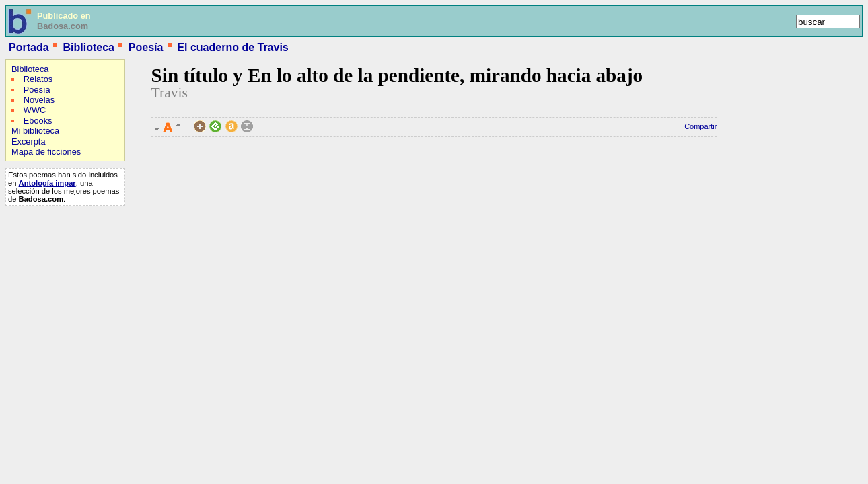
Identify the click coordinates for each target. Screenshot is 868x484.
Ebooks (38, 121)
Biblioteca (88, 47)
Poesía (146, 47)
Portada (29, 47)
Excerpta (29, 142)
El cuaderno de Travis (232, 47)
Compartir (700, 126)
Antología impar (47, 183)
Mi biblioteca (35, 131)
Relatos (38, 79)
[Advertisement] (46, 297)
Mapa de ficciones (46, 152)
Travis (170, 93)
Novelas (39, 100)
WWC (35, 110)
